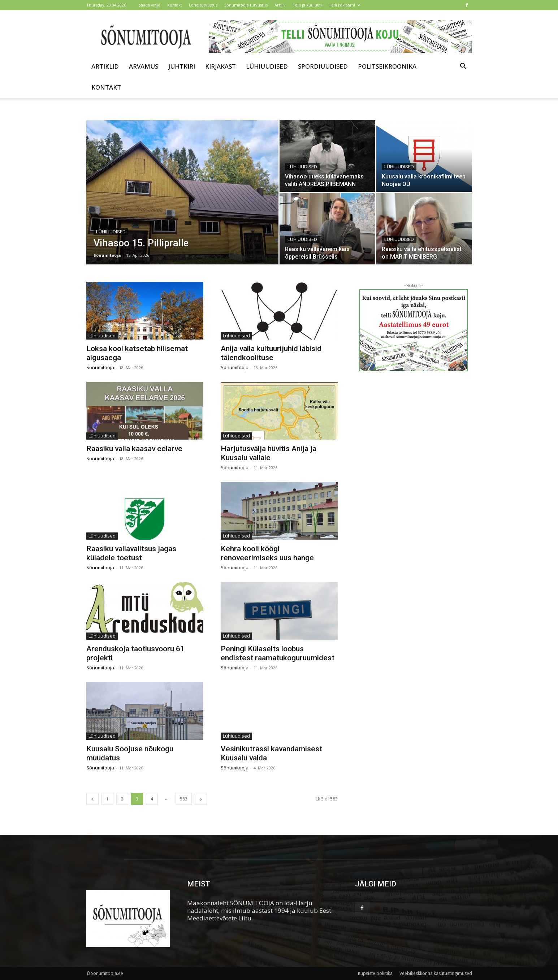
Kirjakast (220, 66)
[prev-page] (92, 799)
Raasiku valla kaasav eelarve (134, 449)
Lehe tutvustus (203, 5)
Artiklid (105, 66)
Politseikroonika (387, 66)
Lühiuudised (267, 66)
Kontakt (175, 5)
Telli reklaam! (344, 5)
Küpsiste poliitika (375, 973)
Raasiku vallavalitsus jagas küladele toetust (131, 553)
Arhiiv (280, 5)
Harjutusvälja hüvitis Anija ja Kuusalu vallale (269, 453)
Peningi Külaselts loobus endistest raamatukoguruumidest (278, 653)
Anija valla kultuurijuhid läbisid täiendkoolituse (271, 353)
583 (184, 799)
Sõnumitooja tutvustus (246, 5)
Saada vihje (150, 5)
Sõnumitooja (107, 255)
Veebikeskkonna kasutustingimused (436, 973)
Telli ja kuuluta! (307, 5)
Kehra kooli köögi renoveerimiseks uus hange (267, 553)
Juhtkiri (182, 66)
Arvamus (144, 66)
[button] (463, 67)
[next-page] (201, 799)
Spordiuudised (323, 66)
